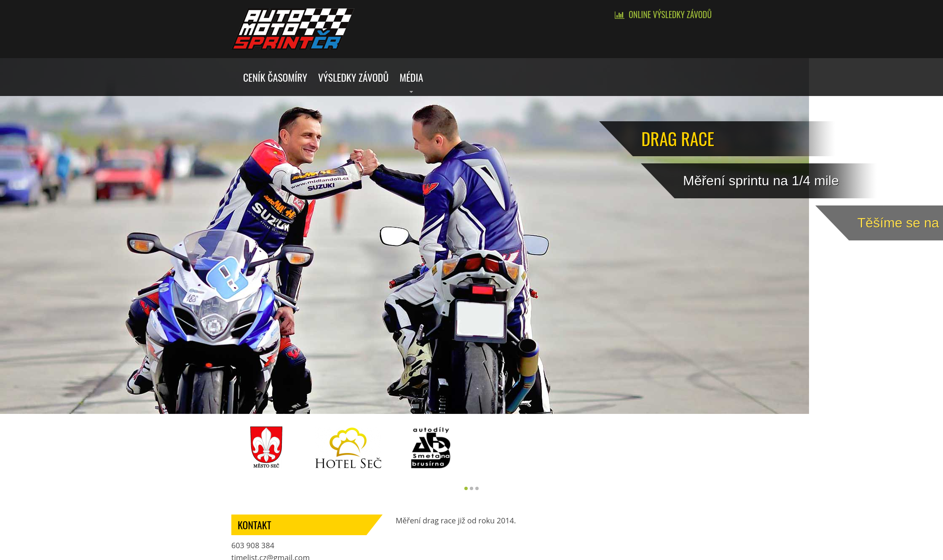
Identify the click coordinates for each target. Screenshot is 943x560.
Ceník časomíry (275, 77)
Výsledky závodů (353, 77)
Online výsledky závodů (670, 14)
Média (411, 77)
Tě (912, 223)
